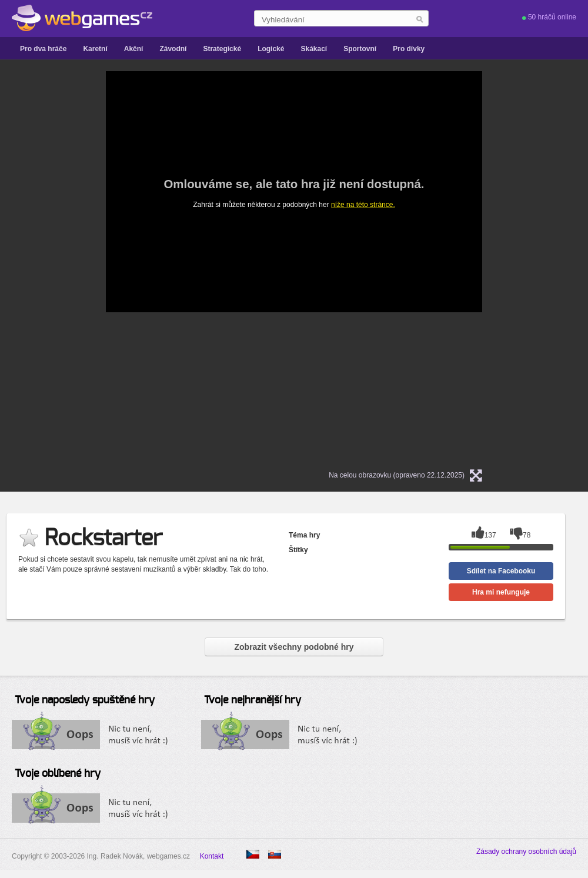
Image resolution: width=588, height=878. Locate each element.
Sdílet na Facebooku (501, 571)
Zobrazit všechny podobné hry (294, 647)
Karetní (95, 49)
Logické (271, 49)
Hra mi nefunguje (501, 592)
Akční (134, 49)
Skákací (314, 49)
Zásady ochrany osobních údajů (526, 852)
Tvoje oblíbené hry (58, 774)
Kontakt (212, 856)
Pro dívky (409, 49)
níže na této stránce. (363, 205)
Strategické (222, 49)
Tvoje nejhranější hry (253, 700)
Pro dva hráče (43, 49)
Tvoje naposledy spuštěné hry (85, 700)
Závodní (173, 49)
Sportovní (360, 49)
